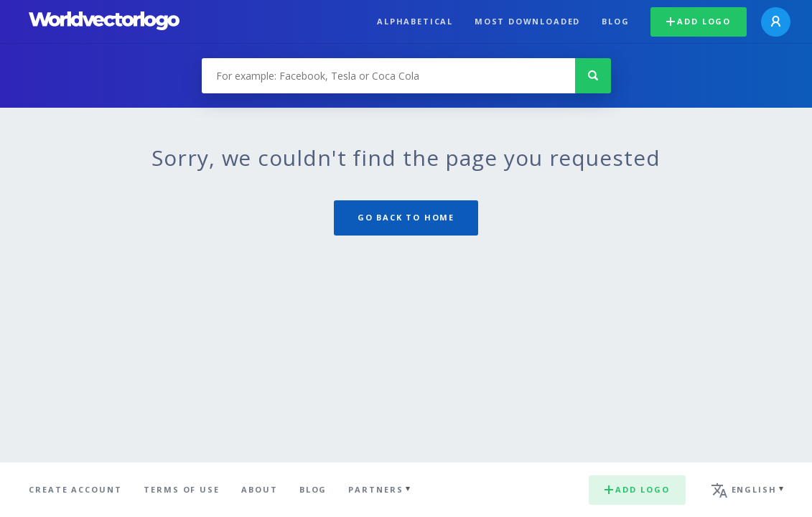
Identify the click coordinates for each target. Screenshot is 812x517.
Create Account (75, 489)
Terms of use (182, 489)
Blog (615, 21)
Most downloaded (527, 21)
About (260, 489)
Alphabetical (415, 21)
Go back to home (406, 217)
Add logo (699, 21)
